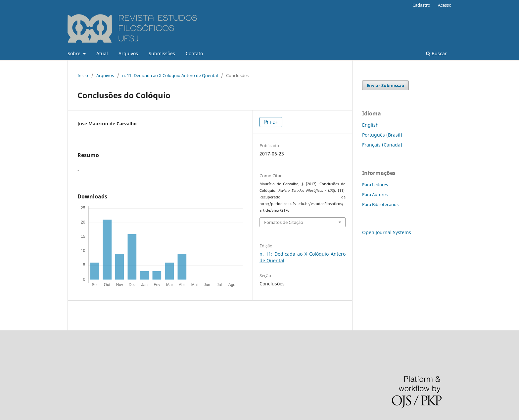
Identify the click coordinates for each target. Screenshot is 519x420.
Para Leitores (375, 185)
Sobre (75, 53)
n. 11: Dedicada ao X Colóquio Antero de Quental (170, 75)
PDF (273, 122)
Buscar (436, 53)
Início (83, 75)
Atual (102, 53)
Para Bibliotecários (380, 204)
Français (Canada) (382, 145)
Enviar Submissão (385, 85)
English (370, 125)
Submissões (162, 53)
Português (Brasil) (382, 135)
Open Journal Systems (387, 232)
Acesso (445, 5)
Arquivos (128, 53)
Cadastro (421, 5)
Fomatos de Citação (284, 222)
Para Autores (375, 194)
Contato (194, 53)
